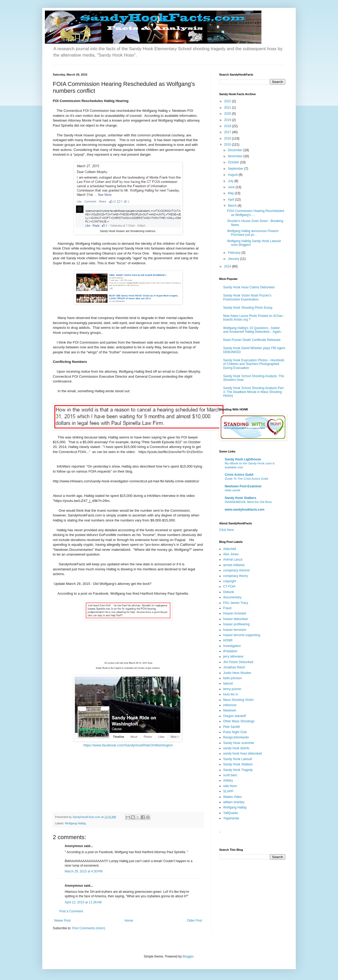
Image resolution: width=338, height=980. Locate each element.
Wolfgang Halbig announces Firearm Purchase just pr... (253, 233)
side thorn (230, 786)
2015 (228, 145)
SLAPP (228, 791)
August (233, 175)
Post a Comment (71, 911)
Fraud (227, 608)
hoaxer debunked (235, 619)
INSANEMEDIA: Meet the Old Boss (248, 502)
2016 (228, 138)
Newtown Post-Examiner (243, 486)
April (231, 200)
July (231, 181)
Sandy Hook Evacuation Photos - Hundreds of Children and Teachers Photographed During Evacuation (254, 364)
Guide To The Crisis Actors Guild (246, 479)
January (234, 259)
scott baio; (230, 775)
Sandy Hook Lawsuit (238, 759)
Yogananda (231, 818)
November (236, 156)
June (232, 187)
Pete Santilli (231, 727)
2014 (228, 266)
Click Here (226, 530)
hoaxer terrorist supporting (242, 635)
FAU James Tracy (236, 603)
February (235, 253)
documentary (232, 597)
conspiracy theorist (236, 570)
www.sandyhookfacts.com (245, 510)
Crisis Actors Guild (239, 475)
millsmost (230, 705)
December (236, 150)
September (236, 169)
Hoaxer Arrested (235, 613)
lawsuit (228, 683)
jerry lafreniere (233, 657)
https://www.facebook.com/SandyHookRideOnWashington (128, 745)
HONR (228, 640)
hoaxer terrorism (235, 630)
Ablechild (230, 549)
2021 (228, 108)
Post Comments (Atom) (89, 928)
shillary (228, 780)
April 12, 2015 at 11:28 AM (83, 902)
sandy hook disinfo (236, 748)
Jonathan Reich (234, 667)
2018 (228, 126)
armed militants (234, 565)
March (233, 206)
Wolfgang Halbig (75, 823)
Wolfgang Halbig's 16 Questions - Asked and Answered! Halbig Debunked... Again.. (253, 330)
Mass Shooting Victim (238, 700)
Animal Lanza (233, 560)
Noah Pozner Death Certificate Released (252, 340)
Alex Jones (231, 554)
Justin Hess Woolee (237, 673)
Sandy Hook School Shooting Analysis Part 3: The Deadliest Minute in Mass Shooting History (253, 392)
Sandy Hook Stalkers (240, 498)
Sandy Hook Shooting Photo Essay (248, 308)
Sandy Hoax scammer (239, 743)
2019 (228, 120)
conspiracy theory (236, 576)
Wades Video (233, 797)
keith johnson (233, 678)
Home (129, 921)
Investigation (232, 646)
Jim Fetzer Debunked (238, 662)
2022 (228, 101)
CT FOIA (229, 586)
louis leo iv (231, 694)
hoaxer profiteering (236, 624)
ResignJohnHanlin (236, 737)
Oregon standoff (234, 716)
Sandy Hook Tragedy (238, 770)
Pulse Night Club (235, 732)
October (234, 162)
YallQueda (230, 813)
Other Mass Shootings (239, 721)
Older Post (194, 921)
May (231, 193)
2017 (228, 132)
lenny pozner (232, 689)
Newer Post (62, 921)
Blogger (188, 956)
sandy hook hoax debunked (243, 754)
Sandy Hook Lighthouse (243, 459)
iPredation (230, 651)
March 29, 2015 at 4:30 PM (84, 871)
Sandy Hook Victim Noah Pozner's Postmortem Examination (247, 297)
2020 (228, 114)
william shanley (234, 802)
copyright (230, 581)
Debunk (229, 592)
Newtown (230, 710)
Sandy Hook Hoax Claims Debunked (249, 287)
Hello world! (233, 490)
